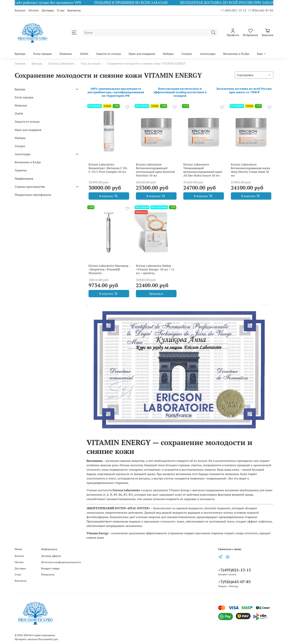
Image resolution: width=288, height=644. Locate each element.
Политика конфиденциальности (61, 562)
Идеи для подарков (142, 54)
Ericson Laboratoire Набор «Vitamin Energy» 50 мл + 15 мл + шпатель (155, 269)
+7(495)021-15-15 (235, 570)
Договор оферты (51, 556)
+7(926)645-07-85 (234, 582)
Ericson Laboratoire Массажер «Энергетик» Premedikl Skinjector (108, 269)
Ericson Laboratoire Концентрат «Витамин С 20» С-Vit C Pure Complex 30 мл (108, 168)
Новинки (66, 54)
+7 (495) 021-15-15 (233, 10)
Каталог (20, 10)
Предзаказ (156, 294)
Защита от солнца (108, 54)
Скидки (187, 54)
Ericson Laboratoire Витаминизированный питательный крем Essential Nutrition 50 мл (155, 170)
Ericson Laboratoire (61, 63)
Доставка (48, 10)
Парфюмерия (24, 179)
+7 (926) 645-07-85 (261, 10)
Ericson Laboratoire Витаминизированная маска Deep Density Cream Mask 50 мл (251, 170)
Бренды (20, 54)
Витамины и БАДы (236, 54)
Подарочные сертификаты (33, 195)
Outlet (84, 54)
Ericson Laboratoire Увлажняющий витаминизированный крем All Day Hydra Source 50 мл (203, 170)
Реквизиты (48, 574)
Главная (20, 63)
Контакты (74, 10)
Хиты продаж (42, 54)
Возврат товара (50, 568)
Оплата (34, 10)
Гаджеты (21, 170)
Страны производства (30, 187)
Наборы (168, 54)
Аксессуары (208, 54)
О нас (61, 10)
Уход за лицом (91, 63)
